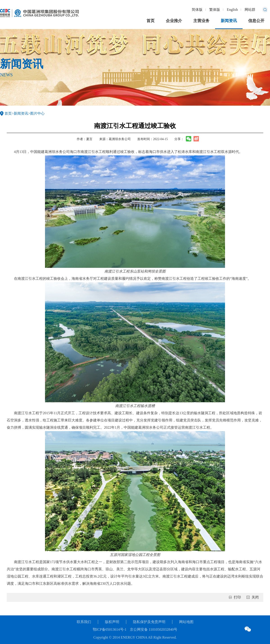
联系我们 (84, 622)
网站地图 (186, 622)
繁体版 (215, 10)
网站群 (250, 10)
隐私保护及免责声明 (149, 622)
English (232, 10)
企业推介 (174, 21)
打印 (237, 597)
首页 (151, 21)
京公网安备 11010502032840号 (154, 629)
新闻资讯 (229, 21)
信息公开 (256, 21)
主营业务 (201, 21)
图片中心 (37, 113)
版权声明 (112, 622)
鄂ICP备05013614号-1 (110, 629)
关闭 (255, 597)
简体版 (197, 10)
